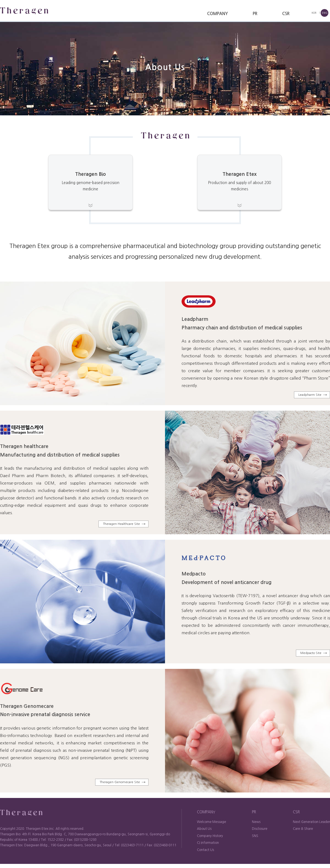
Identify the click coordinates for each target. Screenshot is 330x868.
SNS (255, 836)
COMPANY (218, 14)
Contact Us (205, 850)
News (256, 822)
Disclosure (260, 829)
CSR (286, 14)
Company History (210, 836)
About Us (204, 829)
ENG (325, 13)
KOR (314, 13)
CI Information (208, 843)
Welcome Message (211, 822)
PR (255, 14)
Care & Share (303, 829)
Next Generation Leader (311, 822)
